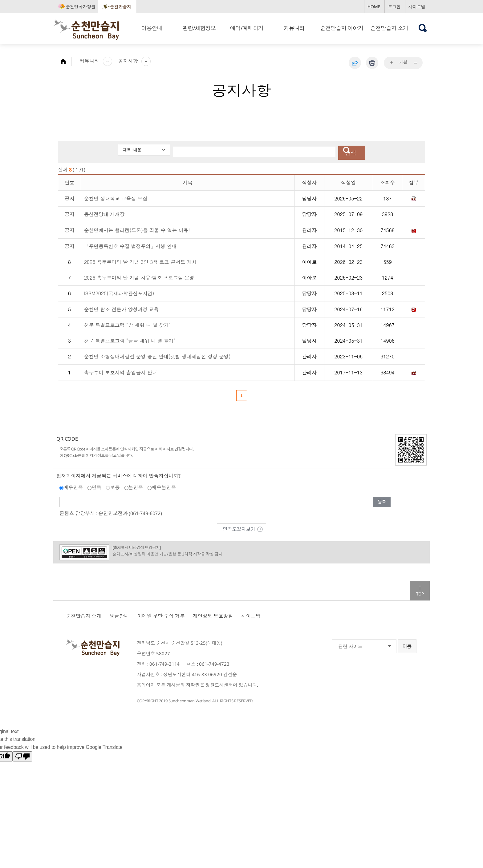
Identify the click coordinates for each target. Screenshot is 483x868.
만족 (96, 486)
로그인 (394, 7)
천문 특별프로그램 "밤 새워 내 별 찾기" (128, 323)
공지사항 (128, 61)
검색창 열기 (423, 28)
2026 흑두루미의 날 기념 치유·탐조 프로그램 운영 (139, 276)
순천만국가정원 (81, 7)
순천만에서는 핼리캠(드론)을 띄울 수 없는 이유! (137, 229)
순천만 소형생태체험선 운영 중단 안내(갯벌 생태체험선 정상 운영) (157, 355)
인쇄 (372, 63)
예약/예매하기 (247, 28)
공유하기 (355, 63)
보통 (115, 486)
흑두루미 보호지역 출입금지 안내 (121, 371)
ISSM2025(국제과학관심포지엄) (119, 291)
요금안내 (119, 614)
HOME (374, 7)
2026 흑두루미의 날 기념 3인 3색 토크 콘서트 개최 (140, 260)
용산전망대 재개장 (104, 213)
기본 (403, 62)
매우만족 (73, 486)
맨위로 (420, 589)
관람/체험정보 (199, 28)
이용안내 (152, 28)
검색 (347, 151)
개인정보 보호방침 (213, 614)
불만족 (136, 486)
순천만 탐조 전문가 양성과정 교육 (122, 307)
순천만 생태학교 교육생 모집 (116, 197)
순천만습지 (121, 7)
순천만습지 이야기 (342, 28)
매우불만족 (164, 486)
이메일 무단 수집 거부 (161, 614)
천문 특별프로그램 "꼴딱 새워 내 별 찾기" (130, 339)
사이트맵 (417, 7)
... (392, 63)
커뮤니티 (294, 28)
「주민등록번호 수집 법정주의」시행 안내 (130, 244)
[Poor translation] (22, 755)
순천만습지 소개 (389, 28)
